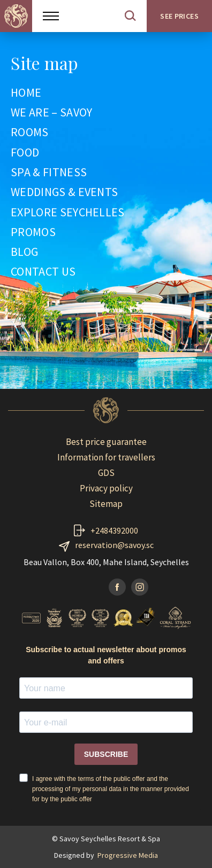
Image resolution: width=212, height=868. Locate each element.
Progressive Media (128, 855)
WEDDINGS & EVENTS (64, 192)
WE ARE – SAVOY (51, 113)
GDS (106, 473)
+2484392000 (114, 530)
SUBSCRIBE (106, 754)
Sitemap (106, 504)
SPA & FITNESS (49, 173)
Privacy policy (106, 488)
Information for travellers (106, 457)
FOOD (25, 153)
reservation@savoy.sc (114, 545)
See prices (179, 16)
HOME (26, 93)
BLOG (24, 252)
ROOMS (30, 132)
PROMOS (33, 232)
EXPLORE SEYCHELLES (68, 213)
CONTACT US (43, 272)
